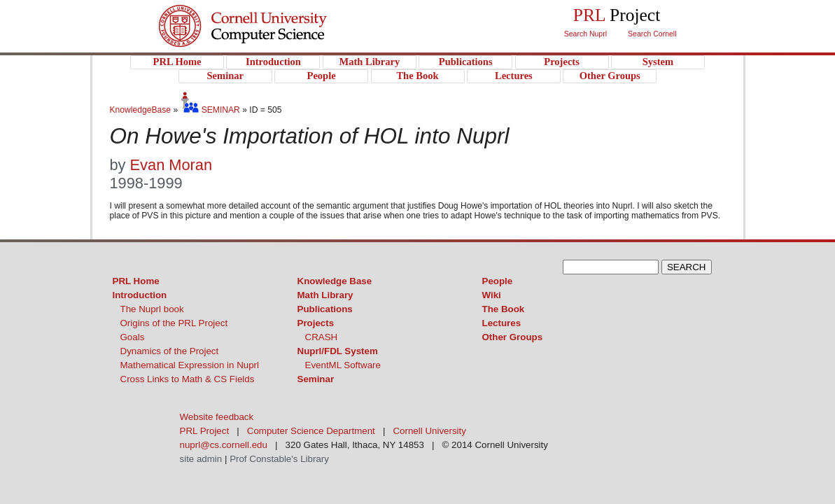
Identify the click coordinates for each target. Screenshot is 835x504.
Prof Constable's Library (279, 459)
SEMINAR (210, 110)
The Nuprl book (152, 309)
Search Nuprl (585, 34)
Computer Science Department (311, 431)
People (498, 281)
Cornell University (271, 13)
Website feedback (217, 417)
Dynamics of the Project (170, 351)
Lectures (502, 323)
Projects (316, 323)
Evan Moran (171, 165)
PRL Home (136, 281)
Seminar (316, 379)
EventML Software (343, 365)
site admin (201, 459)
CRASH (322, 337)
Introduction (140, 295)
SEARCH (687, 267)
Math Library (325, 295)
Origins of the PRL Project (174, 323)
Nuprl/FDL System (338, 351)
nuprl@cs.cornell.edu (224, 445)
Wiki (492, 295)
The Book (504, 309)
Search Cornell (652, 34)
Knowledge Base (335, 281)
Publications (325, 309)
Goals (133, 337)
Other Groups (513, 337)
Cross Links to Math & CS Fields (188, 379)
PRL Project (271, 40)
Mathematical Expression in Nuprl (190, 365)
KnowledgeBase (142, 110)
